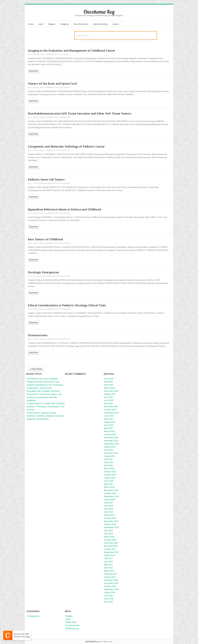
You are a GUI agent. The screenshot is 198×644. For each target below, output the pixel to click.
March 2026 (109, 388)
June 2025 (109, 400)
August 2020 (110, 478)
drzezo (42, 54)
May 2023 (108, 428)
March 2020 (109, 487)
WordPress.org (72, 628)
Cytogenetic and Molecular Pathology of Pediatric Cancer (66, 147)
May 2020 (108, 484)
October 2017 (110, 549)
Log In (41, 24)
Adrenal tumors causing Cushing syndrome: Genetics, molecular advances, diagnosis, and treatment (45, 416)
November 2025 (111, 391)
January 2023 (110, 434)
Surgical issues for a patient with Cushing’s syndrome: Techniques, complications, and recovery (46, 407)
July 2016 (108, 596)
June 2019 (109, 506)
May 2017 (108, 565)
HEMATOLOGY (53, 54)
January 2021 (110, 472)
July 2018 (108, 530)
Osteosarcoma (38, 335)
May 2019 (108, 509)
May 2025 (108, 403)
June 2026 (109, 379)
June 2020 (109, 481)
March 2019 (109, 515)
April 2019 (109, 512)
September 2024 (111, 413)
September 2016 (111, 589)
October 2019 (110, 493)
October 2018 (110, 524)
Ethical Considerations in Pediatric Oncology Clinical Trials (67, 305)
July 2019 (108, 503)
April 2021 (109, 465)
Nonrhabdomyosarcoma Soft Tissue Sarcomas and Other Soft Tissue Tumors (80, 114)
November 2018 (111, 521)
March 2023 (109, 431)
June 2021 (109, 462)
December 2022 (111, 438)
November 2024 (111, 407)
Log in (68, 619)
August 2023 (110, 422)
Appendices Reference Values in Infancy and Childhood (65, 209)
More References (81, 24)
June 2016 (109, 599)
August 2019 (110, 500)
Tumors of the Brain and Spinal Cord (52, 84)
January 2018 (110, 540)
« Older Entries (36, 369)
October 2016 (110, 586)
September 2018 (111, 527)
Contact (115, 24)
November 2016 (111, 583)
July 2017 (108, 558)
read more (33, 71)
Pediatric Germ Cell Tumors (46, 180)
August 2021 (110, 456)
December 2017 (111, 543)
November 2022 (111, 441)
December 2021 (111, 453)
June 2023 (109, 425)
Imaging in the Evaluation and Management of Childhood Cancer (71, 51)
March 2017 (109, 571)
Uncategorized (33, 616)
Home (31, 24)
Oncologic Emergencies (43, 272)
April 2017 (109, 568)
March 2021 (109, 469)
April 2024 (109, 419)
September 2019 (111, 496)
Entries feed (71, 622)
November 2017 (111, 546)
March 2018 (109, 537)
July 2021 (108, 459)
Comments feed (72, 625)
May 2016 (108, 602)
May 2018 (108, 534)
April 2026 (109, 385)
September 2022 (111, 444)
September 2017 (111, 552)
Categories (65, 24)
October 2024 (110, 410)
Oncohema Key (99, 12)
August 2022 (110, 447)
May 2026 (108, 382)
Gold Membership (100, 24)
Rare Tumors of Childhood (45, 239)
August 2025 (110, 394)
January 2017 (110, 577)
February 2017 (111, 574)
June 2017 (109, 561)
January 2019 (110, 518)
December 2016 (111, 580)
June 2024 (109, 416)
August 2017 (110, 555)
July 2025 (108, 397)
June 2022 (109, 450)
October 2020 (110, 475)
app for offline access (99, 642)
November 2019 (111, 490)
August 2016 (110, 592)
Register (52, 24)
